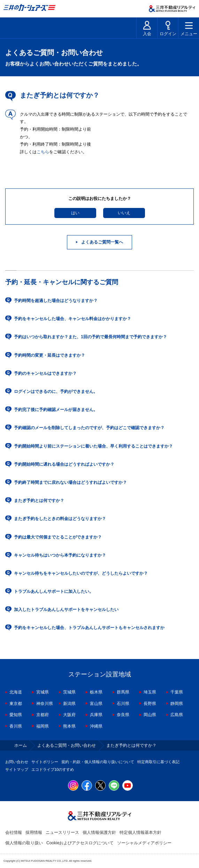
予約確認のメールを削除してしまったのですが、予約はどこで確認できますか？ (89, 428)
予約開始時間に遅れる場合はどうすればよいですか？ (64, 464)
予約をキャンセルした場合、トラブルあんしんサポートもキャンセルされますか (89, 628)
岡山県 (150, 715)
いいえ (124, 213)
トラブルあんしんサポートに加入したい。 (54, 591)
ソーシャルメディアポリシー (144, 843)
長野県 (150, 704)
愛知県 (16, 715)
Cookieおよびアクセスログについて (80, 843)
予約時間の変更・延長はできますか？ (49, 355)
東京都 (16, 704)
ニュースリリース (62, 832)
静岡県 (177, 704)
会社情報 (14, 832)
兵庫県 (96, 715)
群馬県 (123, 692)
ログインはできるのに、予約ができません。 (56, 392)
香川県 (16, 726)
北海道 (16, 692)
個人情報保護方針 (99, 832)
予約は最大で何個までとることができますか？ (58, 537)
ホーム (21, 745)
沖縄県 (96, 726)
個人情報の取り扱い (24, 843)
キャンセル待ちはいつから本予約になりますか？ (60, 555)
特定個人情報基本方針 (140, 832)
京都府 (43, 715)
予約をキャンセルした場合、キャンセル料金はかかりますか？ (72, 319)
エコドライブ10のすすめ (53, 769)
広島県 (177, 715)
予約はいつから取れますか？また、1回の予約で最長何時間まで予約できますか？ (90, 337)
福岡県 (43, 726)
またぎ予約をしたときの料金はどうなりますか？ (60, 519)
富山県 (96, 704)
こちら (43, 152)
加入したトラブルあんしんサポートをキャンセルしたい (66, 610)
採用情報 (34, 832)
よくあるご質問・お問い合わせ (67, 745)
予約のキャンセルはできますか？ (45, 373)
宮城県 (43, 692)
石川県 (123, 704)
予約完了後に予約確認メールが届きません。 (56, 410)
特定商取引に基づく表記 (158, 762)
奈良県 (123, 715)
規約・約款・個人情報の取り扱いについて (98, 762)
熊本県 (69, 726)
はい (75, 213)
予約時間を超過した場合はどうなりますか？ (56, 301)
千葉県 (177, 692)
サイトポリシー (45, 762)
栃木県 (96, 692)
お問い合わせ (17, 762)
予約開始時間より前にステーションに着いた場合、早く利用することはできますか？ (93, 446)
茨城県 (69, 692)
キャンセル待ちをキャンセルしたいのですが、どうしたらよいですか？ (81, 573)
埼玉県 (150, 692)
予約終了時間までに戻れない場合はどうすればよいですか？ (70, 482)
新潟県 (69, 704)
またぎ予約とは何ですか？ (39, 501)
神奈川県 (45, 704)
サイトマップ (17, 769)
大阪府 (69, 715)
